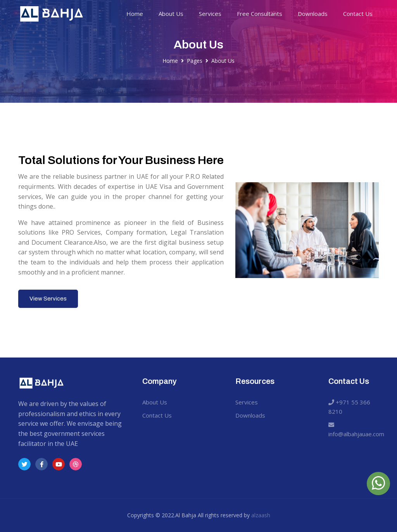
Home (135, 14)
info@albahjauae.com (355, 430)
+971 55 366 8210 (349, 407)
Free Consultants (260, 14)
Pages (195, 61)
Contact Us (358, 14)
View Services (48, 299)
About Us (171, 14)
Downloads (313, 14)
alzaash (261, 515)
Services (210, 14)
